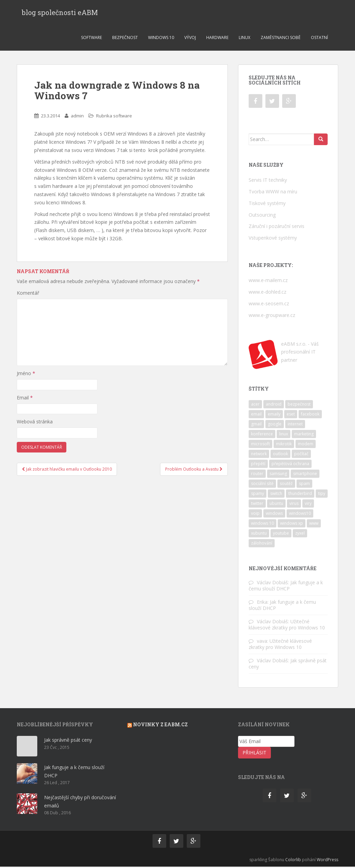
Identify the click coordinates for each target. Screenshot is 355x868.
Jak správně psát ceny (68, 741)
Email (25, 399)
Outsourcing (262, 216)
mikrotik (284, 445)
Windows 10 (161, 39)
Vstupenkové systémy (273, 239)
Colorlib (293, 861)
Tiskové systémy (267, 205)
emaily (274, 415)
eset (291, 415)
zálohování (262, 544)
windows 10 (262, 525)
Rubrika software (114, 117)
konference (262, 435)
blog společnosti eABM (60, 13)
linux (284, 435)
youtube (281, 534)
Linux (245, 39)
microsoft (260, 445)
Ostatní (319, 39)
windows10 (300, 515)
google (275, 425)
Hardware (217, 39)
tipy (322, 495)
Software (91, 39)
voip (255, 515)
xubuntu (259, 534)
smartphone (305, 475)
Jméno (26, 375)
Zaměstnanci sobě (281, 39)
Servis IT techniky (268, 181)
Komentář (28, 294)
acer (255, 405)
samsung (278, 475)
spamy (258, 495)
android (274, 405)
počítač (301, 455)
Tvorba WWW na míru (273, 193)
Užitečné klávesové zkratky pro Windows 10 (287, 626)
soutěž (286, 485)
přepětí (258, 465)
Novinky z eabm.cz (160, 726)
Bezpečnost (125, 39)
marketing (304, 435)
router (257, 475)
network (259, 455)
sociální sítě (262, 485)
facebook (310, 415)
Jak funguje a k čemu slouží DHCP (286, 587)
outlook (280, 455)
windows (274, 515)
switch (276, 495)
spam (304, 485)
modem (306, 445)
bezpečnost (299, 405)
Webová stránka (35, 423)
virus (294, 505)
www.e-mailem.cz (268, 282)
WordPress (327, 861)
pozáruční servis (287, 227)
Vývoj (190, 39)
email (256, 415)
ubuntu (276, 505)
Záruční (257, 227)
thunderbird (300, 495)
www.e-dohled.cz (267, 293)
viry (308, 505)
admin (77, 117)
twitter (257, 505)
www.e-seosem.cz (269, 305)
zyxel (300, 534)
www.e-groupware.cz (272, 316)
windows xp (292, 525)
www (314, 525)
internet (295, 425)
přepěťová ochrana (290, 465)
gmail (256, 425)
